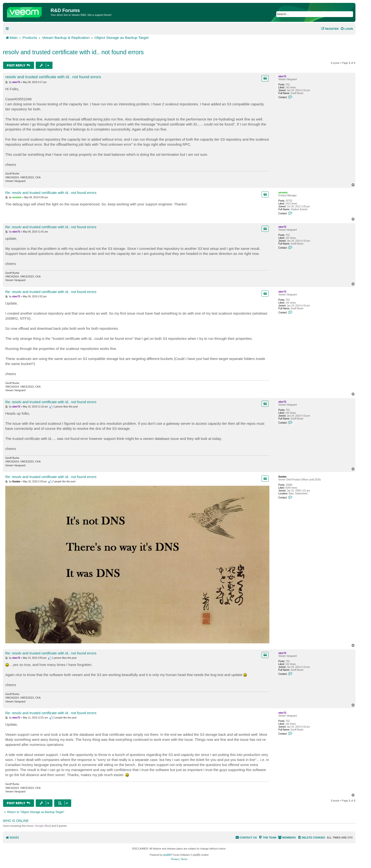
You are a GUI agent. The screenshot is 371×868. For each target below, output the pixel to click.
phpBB (167, 855)
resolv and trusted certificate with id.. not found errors (73, 52)
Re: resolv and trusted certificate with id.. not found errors (51, 193)
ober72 (282, 76)
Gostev (282, 477)
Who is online (16, 821)
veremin (283, 193)
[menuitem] (347, 29)
